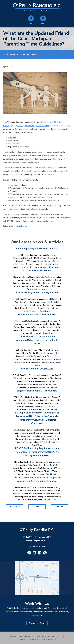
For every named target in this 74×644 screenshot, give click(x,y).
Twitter (45, 553)
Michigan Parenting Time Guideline (34, 125)
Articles (59, 507)
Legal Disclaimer (43, 636)
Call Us (31, 23)
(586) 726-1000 (39, 546)
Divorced (12, 137)
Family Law (15, 226)
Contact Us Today (37, 623)
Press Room (15, 507)
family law (11, 214)
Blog (37, 507)
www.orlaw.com (46, 221)
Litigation (23, 226)
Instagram (40, 553)
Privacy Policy (58, 636)
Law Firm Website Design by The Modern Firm (37, 639)
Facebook (29, 553)
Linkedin (34, 553)
